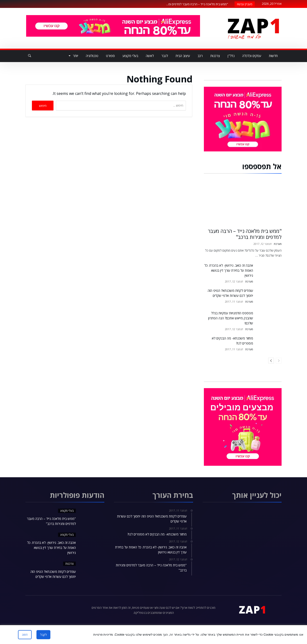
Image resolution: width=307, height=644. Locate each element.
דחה (25, 635)
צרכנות (69, 564)
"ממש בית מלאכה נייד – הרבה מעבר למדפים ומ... (198, 4)
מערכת (278, 244)
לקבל (43, 635)
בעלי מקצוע (67, 511)
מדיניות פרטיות (103, 635)
